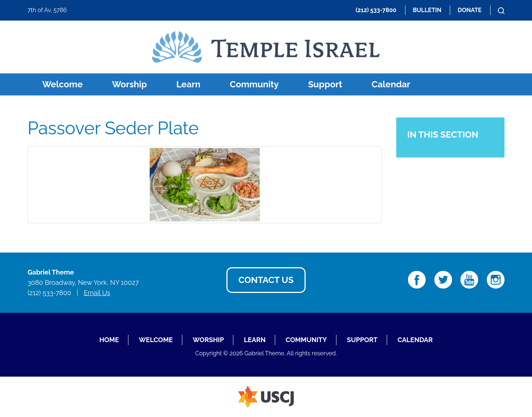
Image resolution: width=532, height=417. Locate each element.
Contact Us (266, 280)
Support (325, 84)
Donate (469, 10)
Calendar (391, 84)
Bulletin (427, 10)
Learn (188, 84)
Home (109, 340)
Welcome (62, 84)
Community (254, 84)
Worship (129, 84)
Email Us (97, 293)
